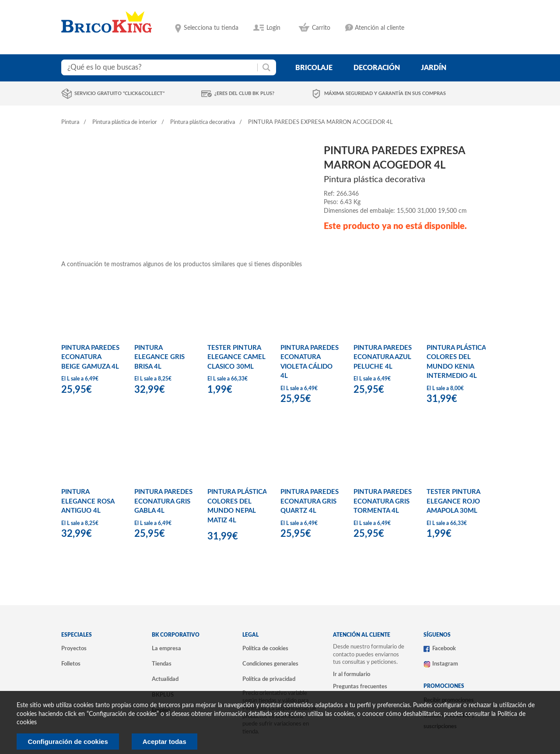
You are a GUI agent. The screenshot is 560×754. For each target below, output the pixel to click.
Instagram (445, 664)
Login (273, 28)
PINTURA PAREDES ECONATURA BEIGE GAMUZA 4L (90, 357)
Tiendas (162, 664)
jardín (434, 68)
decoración (377, 68)
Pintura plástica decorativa (203, 122)
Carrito (321, 28)
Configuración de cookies (68, 742)
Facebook (444, 648)
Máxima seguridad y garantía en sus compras (385, 93)
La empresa (166, 648)
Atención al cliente (380, 28)
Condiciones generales (270, 664)
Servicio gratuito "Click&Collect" (119, 93)
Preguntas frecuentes (360, 687)
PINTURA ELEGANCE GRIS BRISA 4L (159, 357)
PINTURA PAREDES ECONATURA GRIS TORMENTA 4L (383, 501)
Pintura (70, 122)
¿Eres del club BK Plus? (244, 93)
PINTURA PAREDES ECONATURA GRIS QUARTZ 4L (310, 501)
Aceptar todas (164, 742)
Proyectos (74, 648)
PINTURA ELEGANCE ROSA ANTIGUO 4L (88, 501)
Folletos (71, 664)
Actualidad (165, 679)
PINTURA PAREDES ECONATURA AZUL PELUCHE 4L (383, 357)
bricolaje (314, 68)
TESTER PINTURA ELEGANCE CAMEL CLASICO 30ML (236, 357)
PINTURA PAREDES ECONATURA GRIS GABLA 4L (163, 501)
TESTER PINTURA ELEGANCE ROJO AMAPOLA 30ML (453, 501)
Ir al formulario (352, 674)
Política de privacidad (269, 679)
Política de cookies (265, 648)
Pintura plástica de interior (125, 122)
